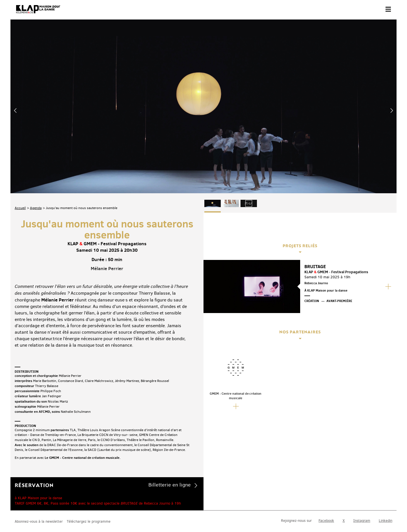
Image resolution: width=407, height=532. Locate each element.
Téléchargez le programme (89, 489)
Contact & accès (27, 514)
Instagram (362, 488)
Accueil (20, 147)
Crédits (129, 514)
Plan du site (77, 514)
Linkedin (386, 488)
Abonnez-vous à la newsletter (39, 489)
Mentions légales (104, 514)
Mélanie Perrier (107, 207)
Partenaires (53, 514)
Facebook (326, 488)
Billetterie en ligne (170, 424)
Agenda (36, 147)
